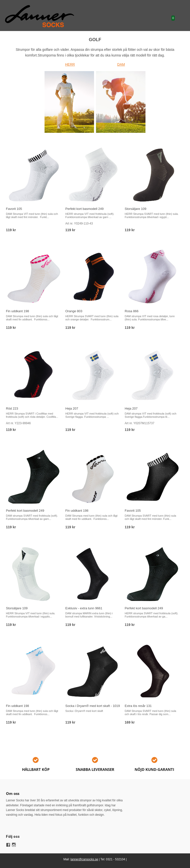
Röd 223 (12, 408)
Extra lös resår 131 (138, 706)
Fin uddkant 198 (17, 311)
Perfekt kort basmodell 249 (84, 209)
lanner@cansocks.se (84, 859)
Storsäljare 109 (135, 209)
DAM (121, 64)
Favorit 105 (14, 209)
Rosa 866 (132, 311)
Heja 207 (72, 408)
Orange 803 (74, 311)
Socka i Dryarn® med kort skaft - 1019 (93, 706)
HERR (70, 64)
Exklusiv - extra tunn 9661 (84, 608)
